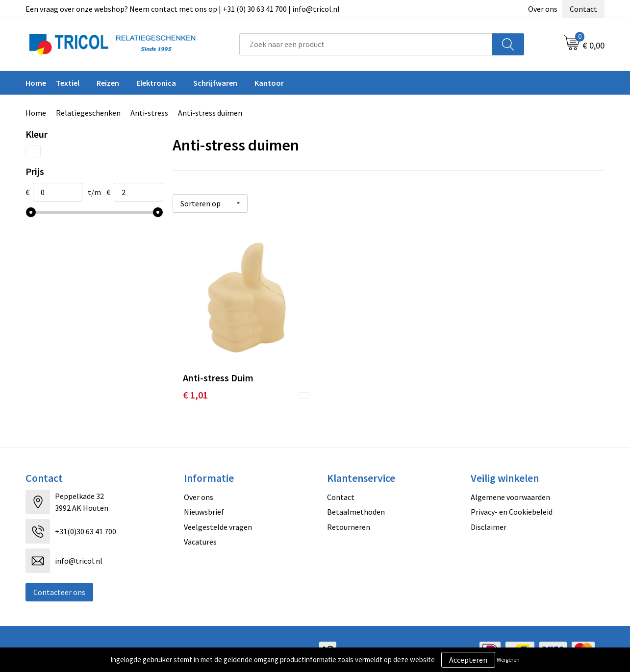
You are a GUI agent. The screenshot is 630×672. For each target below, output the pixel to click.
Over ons (543, 9)
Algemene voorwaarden (510, 495)
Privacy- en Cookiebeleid (512, 509)
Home (36, 83)
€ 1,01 (195, 392)
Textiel (68, 83)
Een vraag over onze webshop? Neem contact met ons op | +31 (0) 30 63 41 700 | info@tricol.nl (183, 9)
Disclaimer (489, 524)
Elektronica (156, 83)
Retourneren (349, 524)
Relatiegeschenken (88, 113)
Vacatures (200, 539)
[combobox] (366, 44)
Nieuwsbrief (204, 509)
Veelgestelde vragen (218, 524)
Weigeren (508, 660)
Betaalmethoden (356, 509)
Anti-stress (149, 113)
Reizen (108, 83)
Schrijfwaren (215, 83)
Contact (583, 9)
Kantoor (269, 83)
